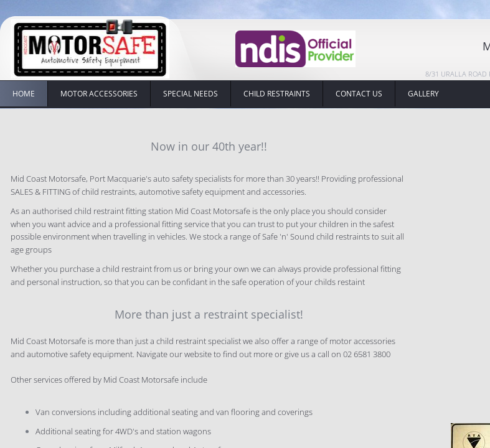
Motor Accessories (99, 94)
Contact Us (359, 94)
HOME (24, 94)
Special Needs (191, 94)
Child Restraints (277, 94)
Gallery (423, 94)
